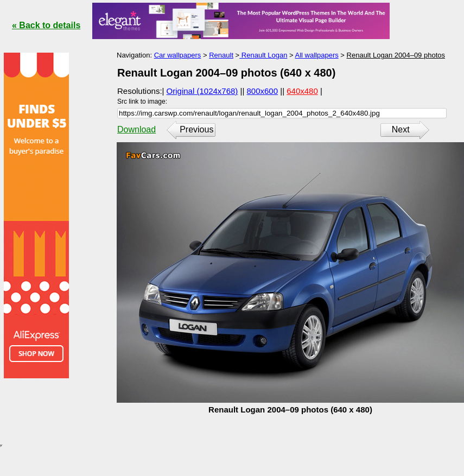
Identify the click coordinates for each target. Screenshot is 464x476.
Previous (196, 129)
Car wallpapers (178, 55)
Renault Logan (263, 55)
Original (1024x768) (202, 91)
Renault (221, 55)
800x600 (263, 91)
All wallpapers (317, 55)
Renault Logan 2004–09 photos (396, 55)
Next (401, 129)
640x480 (302, 91)
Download (136, 129)
